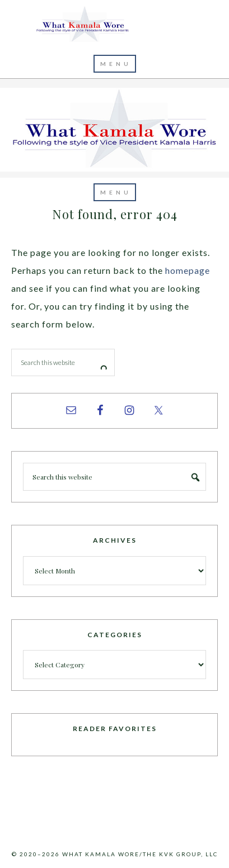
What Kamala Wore (115, 25)
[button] (115, 64)
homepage (188, 270)
